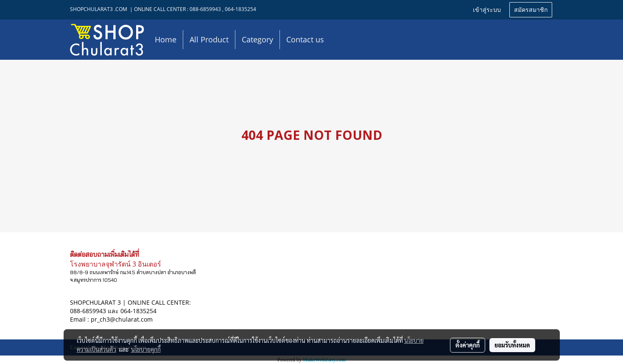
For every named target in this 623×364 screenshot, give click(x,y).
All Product (209, 39)
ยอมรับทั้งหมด (512, 345)
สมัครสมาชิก (531, 10)
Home (166, 39)
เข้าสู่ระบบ (487, 10)
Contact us (305, 39)
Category (257, 39)
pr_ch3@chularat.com (122, 319)
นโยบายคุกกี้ (146, 349)
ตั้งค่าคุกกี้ (468, 345)
